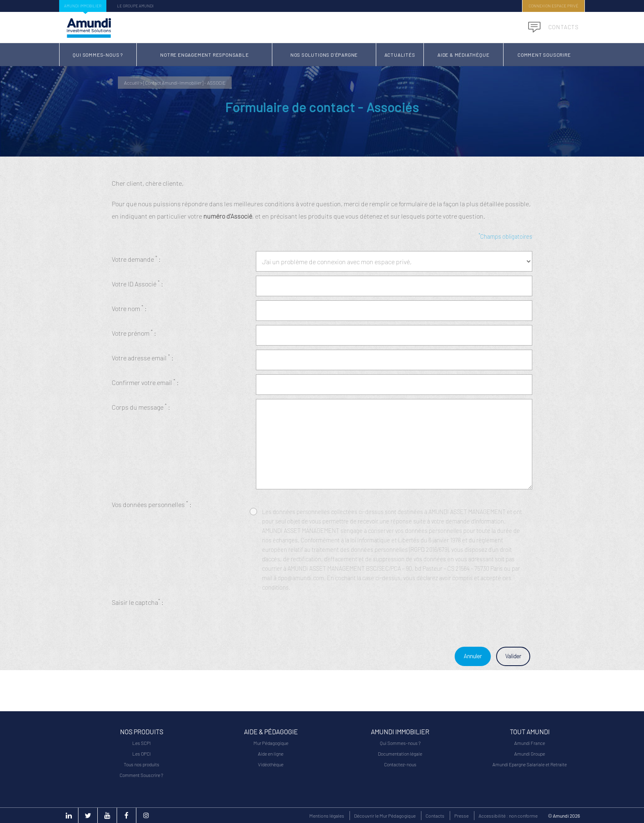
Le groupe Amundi (135, 6)
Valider (513, 656)
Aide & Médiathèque (463, 55)
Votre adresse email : (143, 357)
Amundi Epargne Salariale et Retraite (530, 764)
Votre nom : (129, 308)
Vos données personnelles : (152, 504)
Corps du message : (141, 407)
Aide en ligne (271, 754)
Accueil (132, 83)
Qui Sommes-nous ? (98, 55)
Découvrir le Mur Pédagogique (385, 816)
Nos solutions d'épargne (324, 55)
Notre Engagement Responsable (204, 55)
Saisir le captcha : (138, 602)
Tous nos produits (141, 764)
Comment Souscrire (544, 55)
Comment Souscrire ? (141, 775)
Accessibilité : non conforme (508, 816)
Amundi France (530, 743)
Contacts (553, 27)
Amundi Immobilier (83, 6)
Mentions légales (327, 816)
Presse (461, 816)
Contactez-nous (400, 764)
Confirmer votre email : (145, 382)
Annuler (473, 656)
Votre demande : (136, 259)
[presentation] (318, 610)
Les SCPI (141, 743)
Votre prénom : (134, 333)
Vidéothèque (271, 764)
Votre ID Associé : (137, 283)
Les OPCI (141, 754)
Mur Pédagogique (271, 743)
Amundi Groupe (530, 754)
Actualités (400, 55)
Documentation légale (400, 754)
